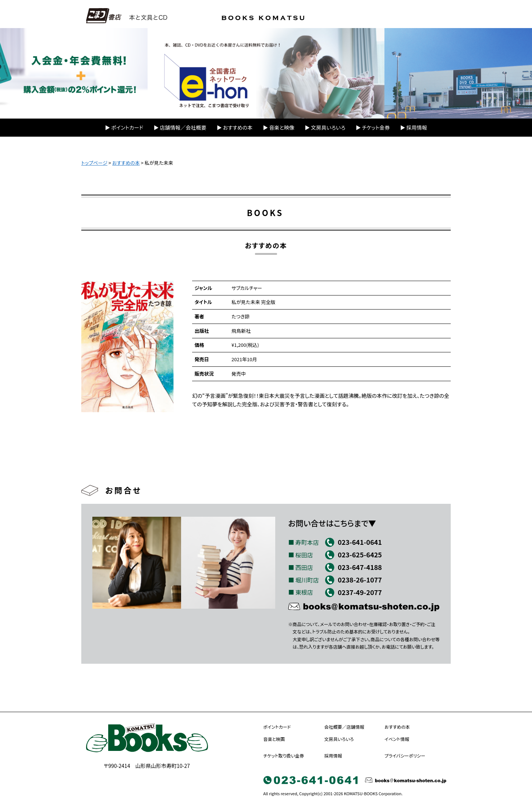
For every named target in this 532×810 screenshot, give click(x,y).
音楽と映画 (274, 739)
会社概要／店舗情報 (344, 727)
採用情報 (417, 127)
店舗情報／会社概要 (183, 127)
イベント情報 (397, 739)
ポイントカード (127, 127)
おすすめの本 (238, 127)
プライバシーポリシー (405, 756)
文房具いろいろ (328, 127)
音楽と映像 (282, 127)
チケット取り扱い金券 (284, 756)
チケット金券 (376, 127)
